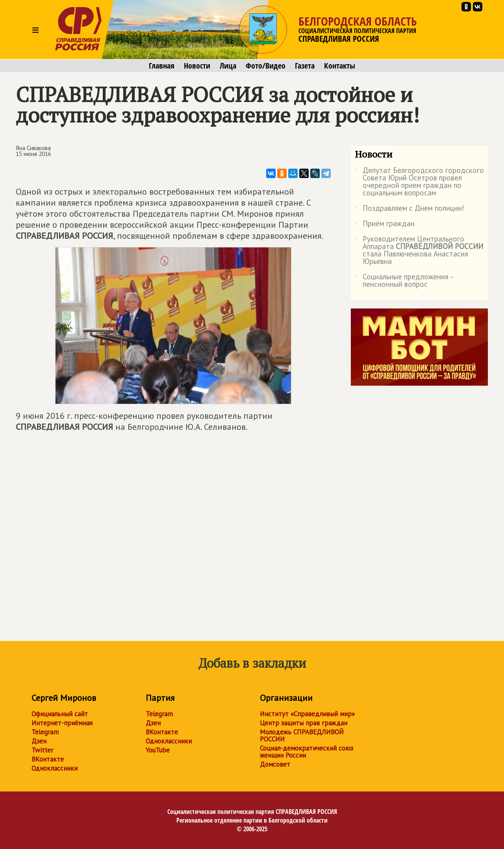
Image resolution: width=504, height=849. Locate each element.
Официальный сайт (60, 714)
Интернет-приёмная (62, 723)
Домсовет (275, 764)
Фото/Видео (266, 66)
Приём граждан (385, 225)
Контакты (340, 66)
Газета (305, 66)
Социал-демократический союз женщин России (307, 752)
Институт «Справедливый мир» (307, 714)
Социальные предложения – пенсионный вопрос (404, 281)
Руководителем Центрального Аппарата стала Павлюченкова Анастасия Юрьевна (419, 251)
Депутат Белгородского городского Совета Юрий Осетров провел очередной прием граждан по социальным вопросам (419, 182)
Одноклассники (55, 768)
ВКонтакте (48, 759)
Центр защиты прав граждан (304, 723)
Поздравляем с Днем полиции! (409, 210)
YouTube (158, 750)
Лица (228, 66)
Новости (197, 66)
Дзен (39, 741)
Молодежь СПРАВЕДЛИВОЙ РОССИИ (302, 736)
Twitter (42, 750)
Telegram (45, 732)
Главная (162, 66)
